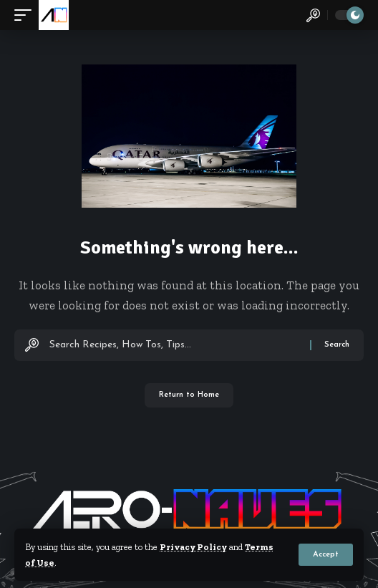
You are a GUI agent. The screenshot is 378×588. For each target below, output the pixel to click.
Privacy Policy (193, 547)
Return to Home (189, 395)
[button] (326, 555)
